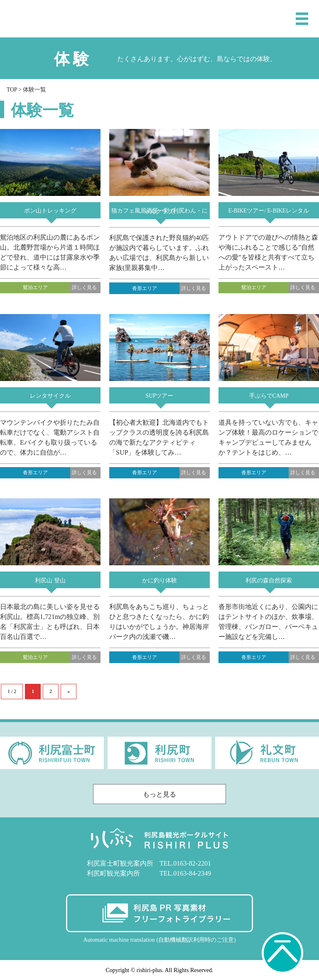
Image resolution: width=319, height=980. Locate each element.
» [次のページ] (69, 691)
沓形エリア (145, 288)
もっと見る (182, 794)
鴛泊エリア (35, 287)
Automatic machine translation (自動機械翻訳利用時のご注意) (159, 940)
